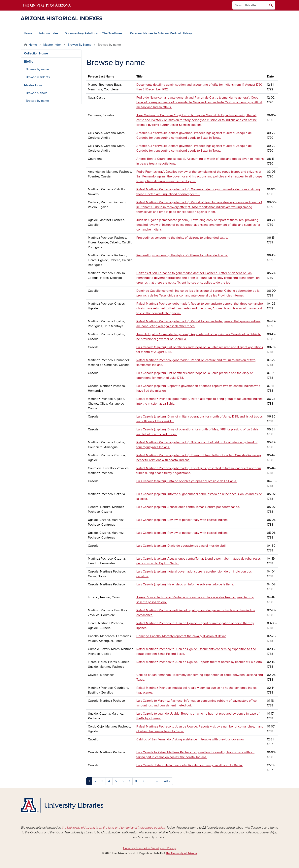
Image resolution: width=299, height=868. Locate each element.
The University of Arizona (181, 853)
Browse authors (37, 93)
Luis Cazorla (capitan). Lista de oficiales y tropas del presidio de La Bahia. (187, 481)
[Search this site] (250, 5)
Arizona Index (49, 33)
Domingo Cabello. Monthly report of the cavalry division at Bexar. (181, 636)
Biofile (29, 62)
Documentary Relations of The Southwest (94, 33)
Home (28, 33)
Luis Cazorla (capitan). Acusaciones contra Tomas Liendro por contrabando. (188, 507)
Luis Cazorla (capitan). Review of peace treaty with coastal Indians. (182, 520)
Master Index (52, 45)
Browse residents (38, 77)
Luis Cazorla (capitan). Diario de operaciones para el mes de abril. (181, 546)
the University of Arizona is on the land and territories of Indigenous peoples (113, 828)
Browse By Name (80, 45)
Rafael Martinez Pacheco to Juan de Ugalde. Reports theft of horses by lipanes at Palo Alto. (199, 662)
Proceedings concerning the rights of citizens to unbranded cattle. (182, 238)
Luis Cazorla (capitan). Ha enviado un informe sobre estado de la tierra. (185, 584)
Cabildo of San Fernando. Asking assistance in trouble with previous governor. (190, 739)
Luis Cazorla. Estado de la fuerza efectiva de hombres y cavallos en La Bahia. (189, 765)
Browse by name (37, 69)
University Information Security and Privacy (149, 848)
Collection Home (36, 53)
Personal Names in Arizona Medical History (161, 33)
